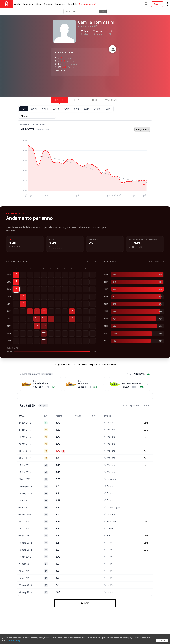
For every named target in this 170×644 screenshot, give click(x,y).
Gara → (147, 423)
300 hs (34, 109)
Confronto (60, 4)
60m (24, 109)
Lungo (56, 109)
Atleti (17, 4)
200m (86, 109)
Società (48, 4)
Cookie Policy (14, 640)
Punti (93, 416)
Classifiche (28, 4)
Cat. (46, 416)
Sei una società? (88, 4)
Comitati (72, 4)
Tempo (59, 416)
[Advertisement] (75, 86)
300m (97, 109)
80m (77, 109)
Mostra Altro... (61, 70)
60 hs (45, 109)
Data (22, 416)
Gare (39, 4)
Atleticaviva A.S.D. (88, 26)
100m (108, 109)
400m (67, 109)
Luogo (108, 416)
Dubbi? (85, 603)
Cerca (103, 12)
